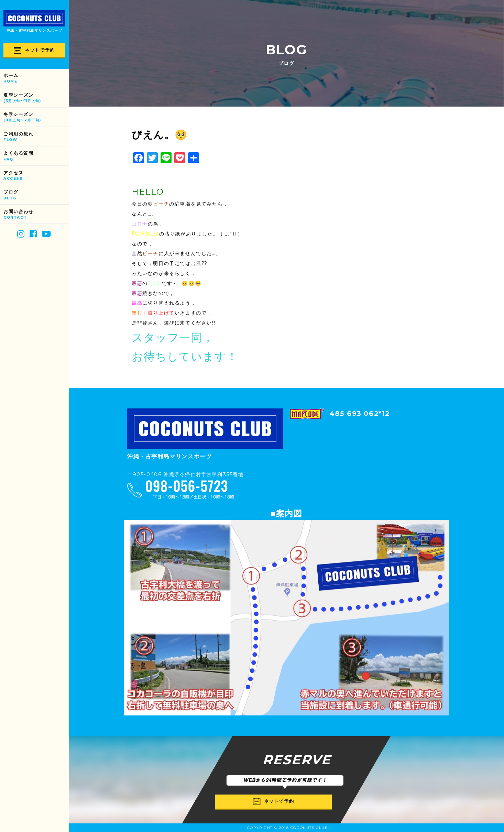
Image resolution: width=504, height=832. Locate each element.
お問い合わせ (36, 215)
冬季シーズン (36, 117)
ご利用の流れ (36, 137)
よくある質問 (36, 156)
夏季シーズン (36, 98)
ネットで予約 (34, 50)
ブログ (36, 195)
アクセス (36, 176)
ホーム (36, 79)
